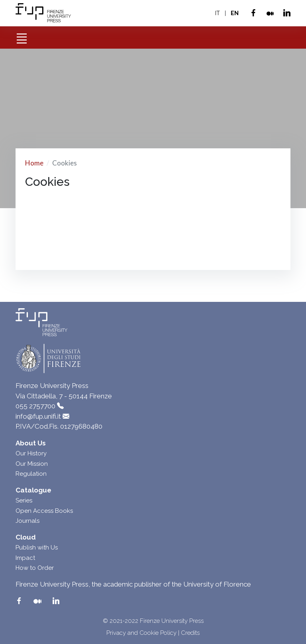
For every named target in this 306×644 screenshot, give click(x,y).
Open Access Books (44, 511)
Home (34, 163)
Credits (190, 633)
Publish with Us (37, 547)
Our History (31, 453)
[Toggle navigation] (22, 35)
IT (218, 13)
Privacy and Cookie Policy (141, 633)
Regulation (31, 474)
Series (24, 500)
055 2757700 (35, 406)
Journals (27, 521)
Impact (25, 558)
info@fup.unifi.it (38, 416)
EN (235, 13)
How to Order (35, 568)
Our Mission (32, 464)
